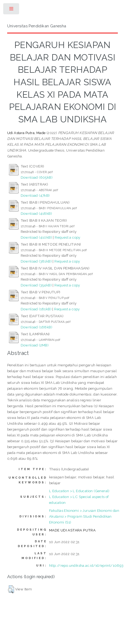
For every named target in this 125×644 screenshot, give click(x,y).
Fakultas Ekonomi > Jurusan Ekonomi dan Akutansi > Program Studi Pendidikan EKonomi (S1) (84, 516)
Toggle (12, 10)
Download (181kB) (36, 309)
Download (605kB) (37, 177)
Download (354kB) (36, 285)
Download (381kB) (36, 261)
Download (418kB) (36, 213)
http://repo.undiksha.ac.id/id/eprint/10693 (86, 565)
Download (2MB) (35, 345)
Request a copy (68, 237)
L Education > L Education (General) (79, 491)
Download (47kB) (35, 195)
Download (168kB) (36, 327)
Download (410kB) (36, 237)
